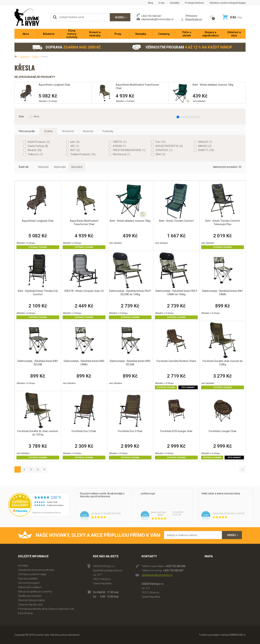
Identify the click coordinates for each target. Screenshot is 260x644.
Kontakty (175, 3)
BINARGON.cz (238, 635)
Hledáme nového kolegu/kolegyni (227, 3)
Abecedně (77, 167)
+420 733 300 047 (173, 570)
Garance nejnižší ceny (30, 605)
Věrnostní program (182, 47)
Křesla (35, 57)
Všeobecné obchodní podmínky (36, 570)
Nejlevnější (60, 167)
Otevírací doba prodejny (32, 600)
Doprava (67, 47)
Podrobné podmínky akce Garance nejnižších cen (46, 609)
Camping (25, 57)
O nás (162, 3)
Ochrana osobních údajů (32, 574)
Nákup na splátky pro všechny (35, 592)
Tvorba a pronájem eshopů (214, 635)
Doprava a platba (28, 579)
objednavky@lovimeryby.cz (157, 19)
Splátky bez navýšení (30, 596)
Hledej (120, 17)
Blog (150, 3)
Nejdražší (43, 167)
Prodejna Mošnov (194, 3)
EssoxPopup (25, 613)
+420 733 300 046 (175, 566)
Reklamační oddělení (30, 587)
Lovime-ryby (31, 17)
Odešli (232, 535)
